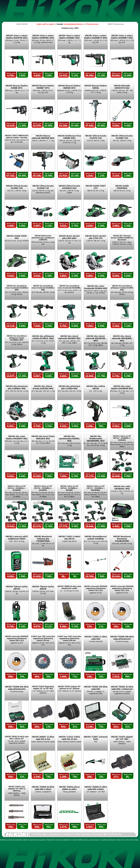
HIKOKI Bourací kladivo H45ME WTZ (17, 87)
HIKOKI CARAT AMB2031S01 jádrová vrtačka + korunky (17, 137)
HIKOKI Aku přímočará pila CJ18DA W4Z (69, 387)
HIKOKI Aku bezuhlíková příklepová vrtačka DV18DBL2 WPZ (17, 338)
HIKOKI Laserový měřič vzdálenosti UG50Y (17, 538)
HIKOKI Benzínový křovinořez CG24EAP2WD (122, 539)
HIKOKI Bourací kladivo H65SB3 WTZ (69, 87)
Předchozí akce (92, 24)
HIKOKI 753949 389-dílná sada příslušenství (122, 638)
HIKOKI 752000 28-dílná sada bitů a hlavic (43, 788)
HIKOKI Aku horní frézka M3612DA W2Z (43, 437)
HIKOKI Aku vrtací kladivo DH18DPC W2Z (17, 437)
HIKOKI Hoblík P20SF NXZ (17, 237)
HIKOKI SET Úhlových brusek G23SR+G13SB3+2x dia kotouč (122, 238)
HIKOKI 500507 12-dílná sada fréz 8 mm (43, 738)
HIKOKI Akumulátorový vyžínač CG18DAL (96, 538)
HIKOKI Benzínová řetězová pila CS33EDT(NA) (43, 539)
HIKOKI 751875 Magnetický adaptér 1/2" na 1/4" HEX (43, 688)
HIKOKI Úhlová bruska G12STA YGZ (96, 137)
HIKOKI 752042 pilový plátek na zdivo (69, 788)
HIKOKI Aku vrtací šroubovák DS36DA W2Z (96, 287)
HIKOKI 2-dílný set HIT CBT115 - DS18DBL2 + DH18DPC (43, 488)
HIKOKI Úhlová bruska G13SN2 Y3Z (43, 187)
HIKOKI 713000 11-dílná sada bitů (96, 638)
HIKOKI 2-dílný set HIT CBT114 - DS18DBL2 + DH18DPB (17, 488)
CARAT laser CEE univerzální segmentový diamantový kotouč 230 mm (69, 638)
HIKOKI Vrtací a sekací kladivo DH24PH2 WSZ (17, 37)
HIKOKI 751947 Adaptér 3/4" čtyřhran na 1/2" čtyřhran (69, 688)
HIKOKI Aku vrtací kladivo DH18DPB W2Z (122, 387)
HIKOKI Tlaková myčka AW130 (17, 588)
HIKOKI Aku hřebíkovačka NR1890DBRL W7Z (96, 439)
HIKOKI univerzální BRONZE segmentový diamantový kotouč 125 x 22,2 (122, 588)
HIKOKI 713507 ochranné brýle (96, 738)
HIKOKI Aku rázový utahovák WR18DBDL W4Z (122, 338)
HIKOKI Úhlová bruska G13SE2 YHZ (17, 187)
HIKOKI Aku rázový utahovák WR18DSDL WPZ (96, 338)
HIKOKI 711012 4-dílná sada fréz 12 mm (69, 738)
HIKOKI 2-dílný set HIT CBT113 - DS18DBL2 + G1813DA (122, 438)
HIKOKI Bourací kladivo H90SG (96, 87)
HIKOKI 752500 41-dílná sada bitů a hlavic (96, 788)
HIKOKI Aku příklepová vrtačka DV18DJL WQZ (43, 337)
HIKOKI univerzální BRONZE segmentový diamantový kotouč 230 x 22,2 (17, 638)
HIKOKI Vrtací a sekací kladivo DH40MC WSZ (69, 37)
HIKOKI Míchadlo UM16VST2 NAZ (122, 87)
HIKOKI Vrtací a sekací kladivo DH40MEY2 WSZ (96, 37)
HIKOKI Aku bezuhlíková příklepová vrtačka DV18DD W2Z (122, 288)
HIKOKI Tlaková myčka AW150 (43, 588)
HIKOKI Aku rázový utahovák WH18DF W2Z (69, 337)
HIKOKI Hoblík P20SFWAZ (122, 187)
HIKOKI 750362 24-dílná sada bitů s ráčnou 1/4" (17, 738)
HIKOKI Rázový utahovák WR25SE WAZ (43, 137)
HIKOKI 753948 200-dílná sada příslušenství (17, 688)
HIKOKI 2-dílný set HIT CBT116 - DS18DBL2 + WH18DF (69, 488)
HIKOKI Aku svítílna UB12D (96, 387)
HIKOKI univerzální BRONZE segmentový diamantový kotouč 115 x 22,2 (96, 588)
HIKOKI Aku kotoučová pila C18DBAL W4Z (17, 387)
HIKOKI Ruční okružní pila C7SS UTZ (96, 237)
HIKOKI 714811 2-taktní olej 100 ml (69, 538)
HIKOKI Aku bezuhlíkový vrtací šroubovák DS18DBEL (69, 287)
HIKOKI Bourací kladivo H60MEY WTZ (43, 87)
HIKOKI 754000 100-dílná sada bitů (96, 688)
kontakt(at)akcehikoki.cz (74, 24)
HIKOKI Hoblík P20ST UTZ (96, 187)
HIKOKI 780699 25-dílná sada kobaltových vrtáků (69, 587)
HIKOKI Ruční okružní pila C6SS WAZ (69, 237)
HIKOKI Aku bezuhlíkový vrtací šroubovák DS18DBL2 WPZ (17, 288)
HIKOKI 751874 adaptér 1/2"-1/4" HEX (122, 738)
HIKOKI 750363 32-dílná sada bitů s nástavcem (122, 688)
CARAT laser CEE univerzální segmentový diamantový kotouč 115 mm (43, 638)
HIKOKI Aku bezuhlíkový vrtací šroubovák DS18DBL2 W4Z (43, 288)
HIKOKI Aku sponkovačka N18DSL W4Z (69, 439)
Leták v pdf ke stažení (45, 24)
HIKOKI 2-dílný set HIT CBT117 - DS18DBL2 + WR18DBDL (96, 488)
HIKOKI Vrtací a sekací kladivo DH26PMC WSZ (43, 37)
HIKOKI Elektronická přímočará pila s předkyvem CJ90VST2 (43, 238)
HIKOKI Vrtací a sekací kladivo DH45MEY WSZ (122, 37)
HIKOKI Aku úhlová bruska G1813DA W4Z (43, 387)
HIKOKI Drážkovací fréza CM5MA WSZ (69, 137)
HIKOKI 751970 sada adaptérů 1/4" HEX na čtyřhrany (17, 789)
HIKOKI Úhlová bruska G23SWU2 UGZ (69, 187)
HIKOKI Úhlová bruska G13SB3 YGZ (122, 137)
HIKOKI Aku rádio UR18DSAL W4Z (122, 488)
